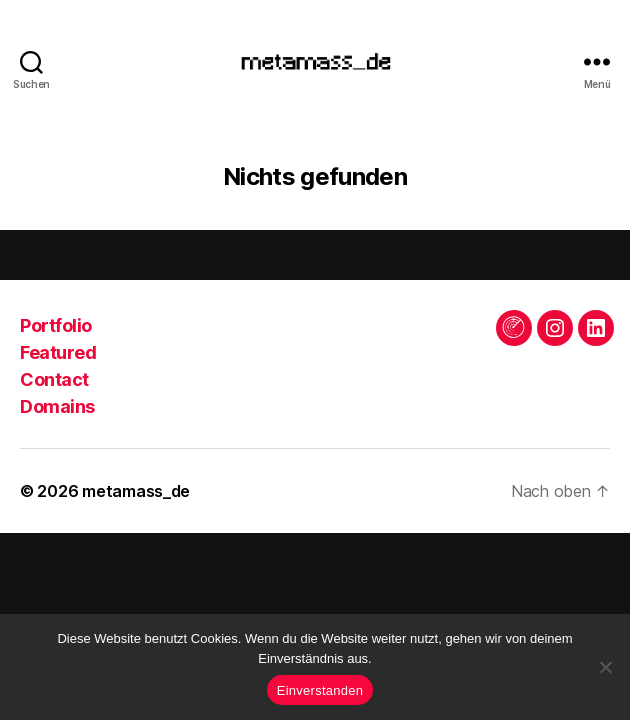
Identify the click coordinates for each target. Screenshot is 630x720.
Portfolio (56, 325)
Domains (57, 406)
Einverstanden (320, 690)
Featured (58, 352)
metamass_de (136, 491)
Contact (54, 379)
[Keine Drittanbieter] (605, 667)
